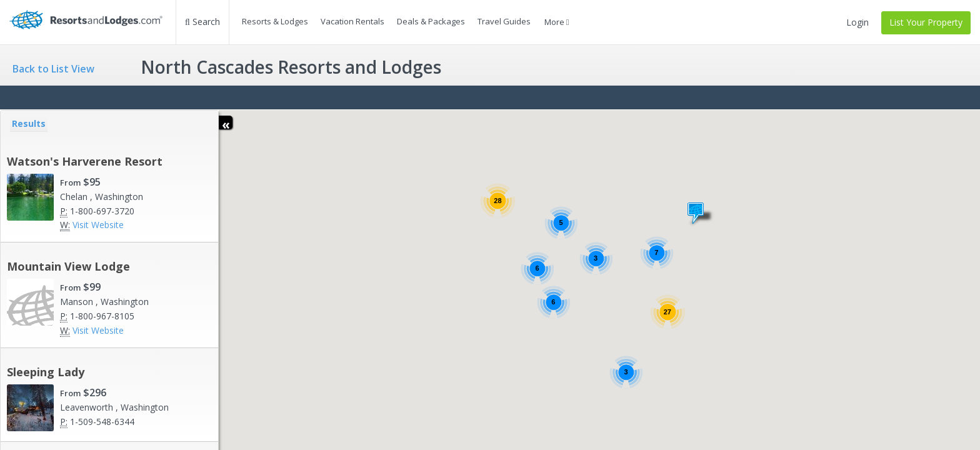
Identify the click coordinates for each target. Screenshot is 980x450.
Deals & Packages (431, 21)
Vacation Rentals (352, 21)
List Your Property (926, 22)
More (557, 22)
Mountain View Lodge (68, 266)
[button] (701, 214)
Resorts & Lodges (275, 21)
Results (29, 123)
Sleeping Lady (46, 372)
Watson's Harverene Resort (85, 161)
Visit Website (98, 225)
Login (857, 22)
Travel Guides (504, 21)
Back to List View (53, 69)
